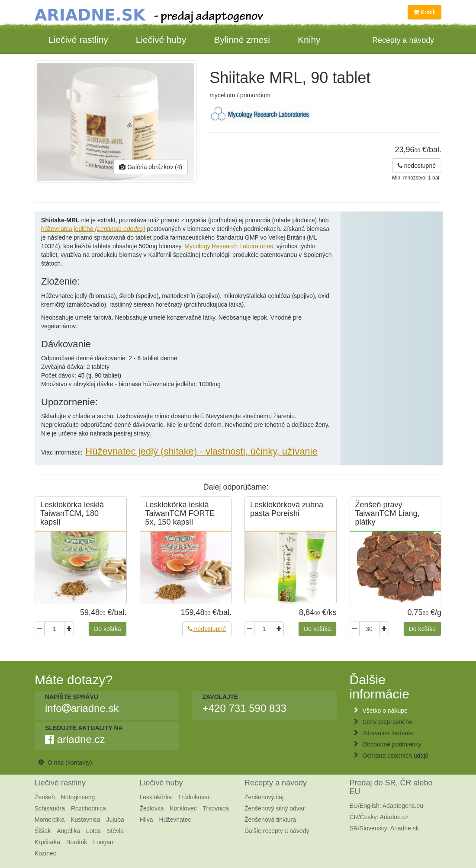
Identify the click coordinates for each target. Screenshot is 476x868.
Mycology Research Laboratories (229, 246)
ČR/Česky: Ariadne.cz (379, 817)
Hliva (146, 820)
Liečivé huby (161, 40)
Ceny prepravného (388, 722)
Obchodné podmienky (392, 744)
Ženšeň (45, 797)
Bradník (77, 842)
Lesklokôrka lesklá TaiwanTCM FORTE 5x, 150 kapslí (180, 513)
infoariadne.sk (82, 708)
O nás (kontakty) (70, 762)
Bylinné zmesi (242, 40)
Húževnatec (175, 820)
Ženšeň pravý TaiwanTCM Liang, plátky (388, 513)
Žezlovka (152, 808)
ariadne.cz (75, 740)
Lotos (93, 831)
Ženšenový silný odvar (275, 808)
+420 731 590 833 (244, 708)
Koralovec (183, 808)
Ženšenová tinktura (270, 820)
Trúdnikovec (194, 797)
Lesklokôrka (156, 797)
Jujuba (115, 820)
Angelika (68, 831)
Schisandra (50, 808)
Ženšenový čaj (264, 797)
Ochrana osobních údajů (396, 756)
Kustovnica (85, 820)
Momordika (50, 820)
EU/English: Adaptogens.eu (386, 806)
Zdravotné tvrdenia (388, 733)
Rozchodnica (88, 808)
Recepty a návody (276, 783)
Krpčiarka (47, 842)
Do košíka (107, 629)
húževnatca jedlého (93, 229)
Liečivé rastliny (78, 40)
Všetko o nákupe (385, 711)
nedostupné (417, 166)
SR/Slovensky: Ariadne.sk (384, 828)
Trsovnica (216, 808)
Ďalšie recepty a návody (277, 831)
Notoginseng (78, 797)
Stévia (115, 831)
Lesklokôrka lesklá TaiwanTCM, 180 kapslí (72, 513)
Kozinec (45, 853)
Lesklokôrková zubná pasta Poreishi (287, 509)
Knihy (309, 40)
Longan (103, 842)
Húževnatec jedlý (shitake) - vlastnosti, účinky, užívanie (201, 451)
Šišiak (43, 831)
